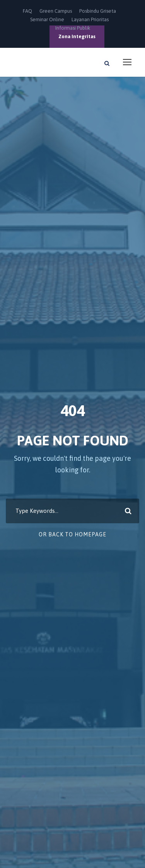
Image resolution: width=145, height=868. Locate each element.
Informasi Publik (73, 28)
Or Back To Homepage (72, 534)
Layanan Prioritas (90, 19)
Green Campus (56, 11)
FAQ (27, 11)
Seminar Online (47, 19)
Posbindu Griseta (98, 11)
